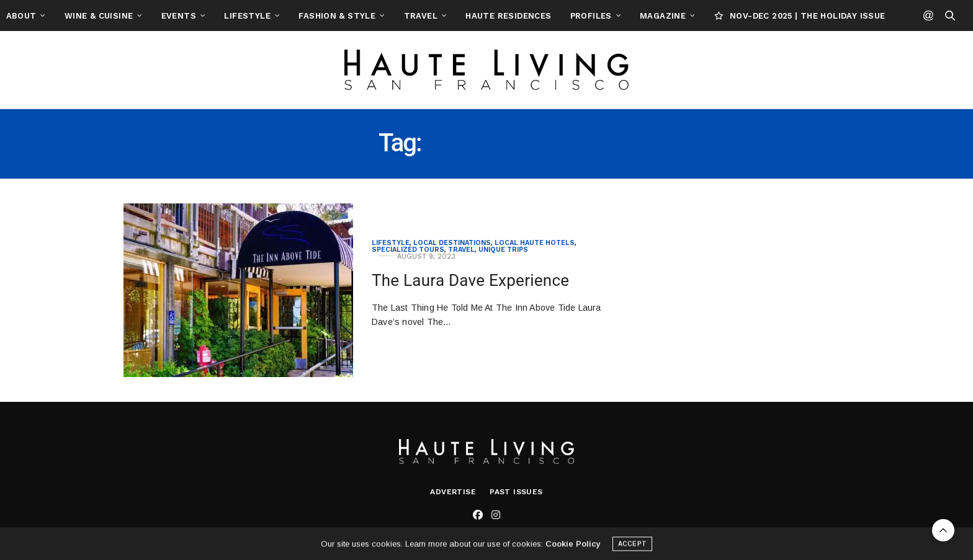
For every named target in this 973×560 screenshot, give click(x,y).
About (82, 16)
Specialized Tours (408, 250)
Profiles (651, 16)
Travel (481, 16)
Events (239, 16)
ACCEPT (632, 546)
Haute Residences (569, 16)
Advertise (453, 492)
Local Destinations (452, 243)
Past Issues (516, 492)
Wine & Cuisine (159, 16)
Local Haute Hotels (535, 243)
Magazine (724, 16)
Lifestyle (308, 16)
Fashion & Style (398, 16)
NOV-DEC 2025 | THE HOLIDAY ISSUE (860, 16)
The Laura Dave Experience (470, 280)
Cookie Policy (573, 546)
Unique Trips (503, 250)
